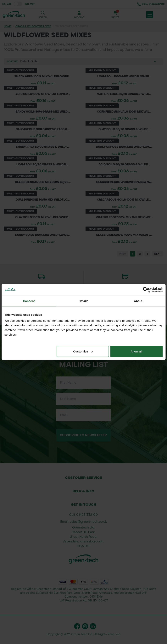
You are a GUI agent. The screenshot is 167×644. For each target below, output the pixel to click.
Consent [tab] (29, 301)
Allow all (136, 351)
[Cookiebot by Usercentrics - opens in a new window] (146, 290)
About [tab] (138, 301)
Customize (83, 351)
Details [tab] (84, 301)
